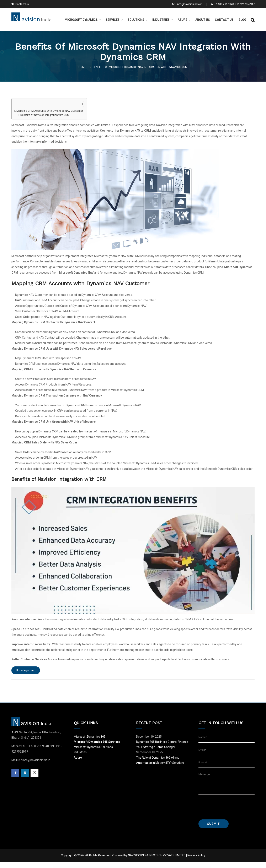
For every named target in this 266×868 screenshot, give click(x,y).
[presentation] (230, 807)
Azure (182, 20)
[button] (78, 105)
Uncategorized (26, 670)
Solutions (136, 20)
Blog (242, 20)
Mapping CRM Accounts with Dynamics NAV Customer (50, 111)
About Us (203, 20)
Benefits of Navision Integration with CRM (45, 115)
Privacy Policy (196, 855)
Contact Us (20, 4)
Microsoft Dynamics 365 (90, 737)
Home (83, 67)
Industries (161, 20)
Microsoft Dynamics (81, 20)
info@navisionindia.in (187, 4)
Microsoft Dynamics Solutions (93, 747)
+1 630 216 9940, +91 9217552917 (233, 4)
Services (113, 20)
